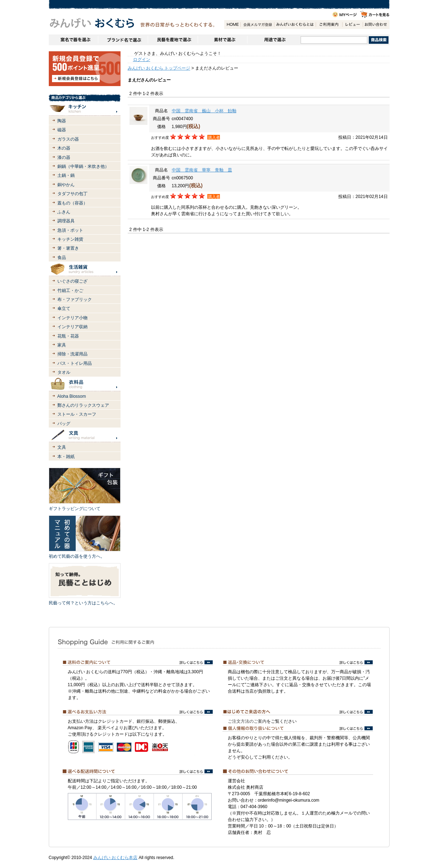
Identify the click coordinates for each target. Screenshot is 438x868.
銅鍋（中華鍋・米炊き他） (83, 166)
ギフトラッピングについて (75, 509)
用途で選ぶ (274, 40)
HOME (232, 25)
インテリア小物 (72, 318)
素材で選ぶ (222, 40)
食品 (62, 258)
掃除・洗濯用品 (72, 354)
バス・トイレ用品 (75, 363)
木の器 (64, 148)
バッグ (64, 424)
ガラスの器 (68, 139)
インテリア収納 (72, 327)
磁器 (62, 130)
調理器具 (66, 221)
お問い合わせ (376, 25)
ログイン (142, 60)
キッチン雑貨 (70, 239)
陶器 (62, 121)
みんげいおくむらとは (295, 25)
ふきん (64, 212)
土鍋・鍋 (66, 175)
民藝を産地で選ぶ (173, 40)
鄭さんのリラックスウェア (83, 405)
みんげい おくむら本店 (115, 858)
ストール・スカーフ (77, 414)
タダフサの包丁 (72, 194)
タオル (64, 372)
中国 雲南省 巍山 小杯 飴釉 (204, 111)
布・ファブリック (75, 299)
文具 (62, 447)
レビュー (352, 25)
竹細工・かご (70, 291)
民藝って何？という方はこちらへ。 (83, 603)
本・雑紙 (66, 457)
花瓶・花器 (68, 336)
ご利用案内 (329, 25)
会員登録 (257, 25)
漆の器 (64, 157)
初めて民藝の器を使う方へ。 (77, 556)
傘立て (64, 308)
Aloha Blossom (72, 396)
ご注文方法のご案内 (247, 721)
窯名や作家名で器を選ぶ (73, 40)
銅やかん (66, 185)
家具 (62, 345)
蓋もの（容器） (72, 203)
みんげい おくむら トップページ (159, 68)
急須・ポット (70, 230)
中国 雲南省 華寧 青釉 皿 (202, 170)
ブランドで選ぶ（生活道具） (123, 40)
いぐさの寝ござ (72, 281)
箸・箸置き (68, 248)
